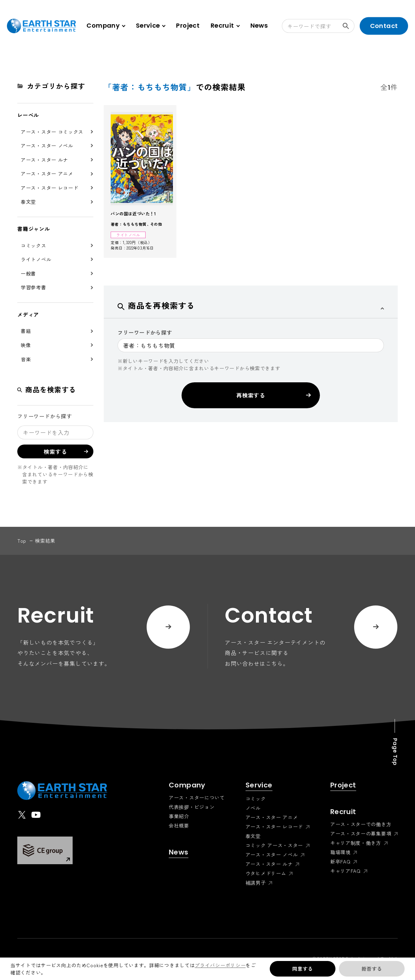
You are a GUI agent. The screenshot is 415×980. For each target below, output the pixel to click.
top (22, 541)
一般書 (28, 273)
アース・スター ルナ (44, 160)
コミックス (34, 245)
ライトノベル (36, 259)
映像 (26, 345)
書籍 (26, 331)
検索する (349, 26)
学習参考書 (34, 287)
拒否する (372, 969)
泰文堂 (28, 202)
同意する (302, 969)
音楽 (26, 359)
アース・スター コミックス (52, 132)
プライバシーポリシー (220, 965)
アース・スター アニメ (47, 174)
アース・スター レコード (49, 188)
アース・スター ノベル (47, 146)
